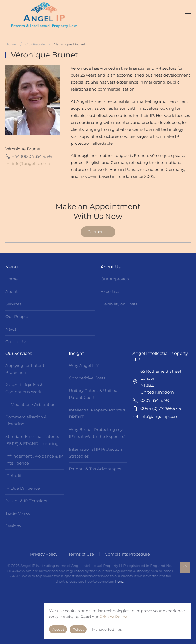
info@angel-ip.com (31, 164)
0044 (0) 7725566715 (161, 408)
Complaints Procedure (127, 554)
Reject (78, 629)
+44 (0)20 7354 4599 (29, 156)
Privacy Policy (43, 554)
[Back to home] (44, 15)
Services (13, 304)
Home (11, 279)
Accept (58, 629)
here (118, 581)
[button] (188, 15)
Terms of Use (80, 554)
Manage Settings (107, 629)
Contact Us (98, 232)
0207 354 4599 (155, 400)
